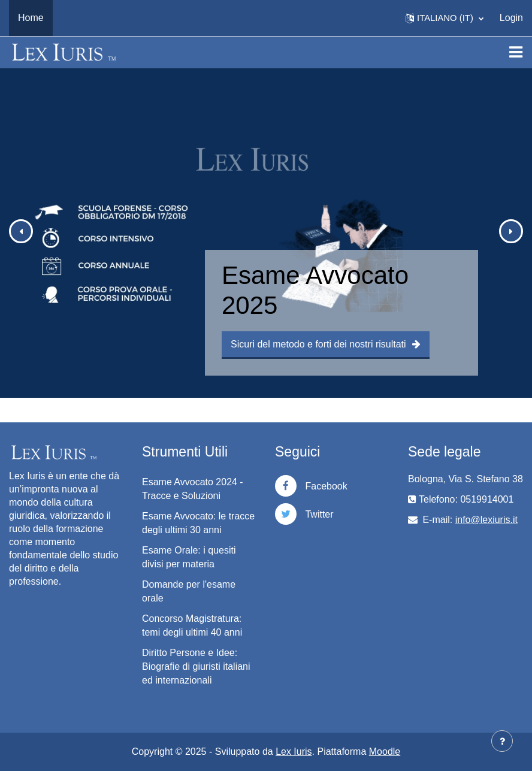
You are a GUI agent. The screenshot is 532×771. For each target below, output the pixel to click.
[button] (445, 18)
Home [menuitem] (31, 18)
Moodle (385, 752)
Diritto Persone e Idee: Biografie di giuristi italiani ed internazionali (196, 666)
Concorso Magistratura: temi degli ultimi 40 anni (192, 625)
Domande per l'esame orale (189, 591)
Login (511, 18)
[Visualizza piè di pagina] (502, 741)
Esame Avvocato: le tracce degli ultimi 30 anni (198, 523)
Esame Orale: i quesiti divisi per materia (189, 557)
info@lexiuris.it (486, 520)
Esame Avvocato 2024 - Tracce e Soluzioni (193, 489)
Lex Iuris (294, 752)
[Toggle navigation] (516, 52)
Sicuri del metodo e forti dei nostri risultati (326, 344)
